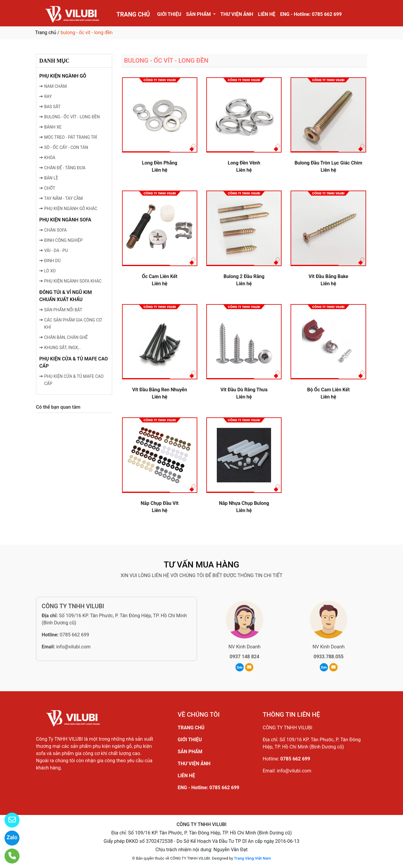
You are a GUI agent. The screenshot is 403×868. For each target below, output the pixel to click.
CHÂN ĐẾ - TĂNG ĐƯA (65, 168)
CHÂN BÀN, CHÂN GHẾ (66, 337)
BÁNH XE (53, 127)
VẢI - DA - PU (56, 250)
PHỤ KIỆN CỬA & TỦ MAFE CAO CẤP (74, 362)
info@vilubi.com (73, 647)
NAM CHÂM (55, 86)
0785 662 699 (74, 635)
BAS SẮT (52, 107)
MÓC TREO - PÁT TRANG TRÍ (71, 137)
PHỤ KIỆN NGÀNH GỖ (63, 76)
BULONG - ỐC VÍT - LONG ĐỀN (72, 117)
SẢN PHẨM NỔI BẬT (63, 310)
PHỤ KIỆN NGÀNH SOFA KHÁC (73, 281)
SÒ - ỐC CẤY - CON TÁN (66, 147)
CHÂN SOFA (55, 230)
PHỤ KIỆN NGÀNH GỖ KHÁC (71, 209)
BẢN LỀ (51, 178)
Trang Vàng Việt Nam (252, 858)
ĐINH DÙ (52, 261)
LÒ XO (50, 271)
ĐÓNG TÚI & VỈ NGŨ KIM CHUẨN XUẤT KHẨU (66, 296)
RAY (48, 96)
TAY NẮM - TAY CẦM (63, 198)
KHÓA (50, 158)
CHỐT (50, 188)
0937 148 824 (245, 657)
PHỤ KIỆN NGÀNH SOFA (65, 220)
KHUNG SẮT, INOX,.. (63, 348)
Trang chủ (46, 33)
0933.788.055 (329, 657)
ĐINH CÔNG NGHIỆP (63, 240)
